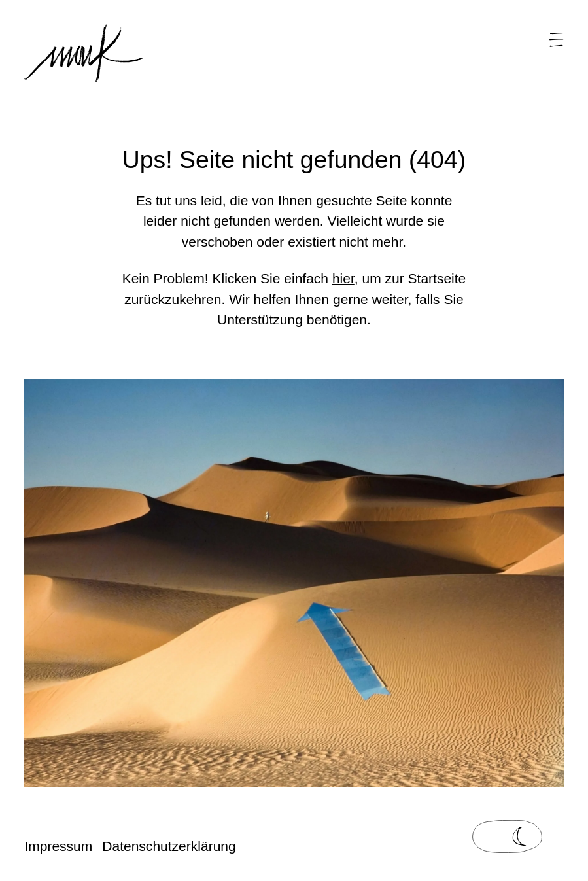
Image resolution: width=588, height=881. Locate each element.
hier (343, 278)
